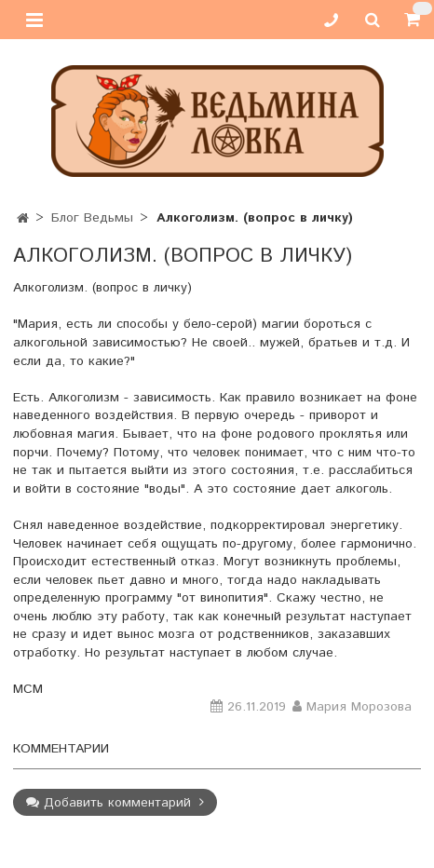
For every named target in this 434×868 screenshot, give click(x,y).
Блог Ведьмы (92, 218)
